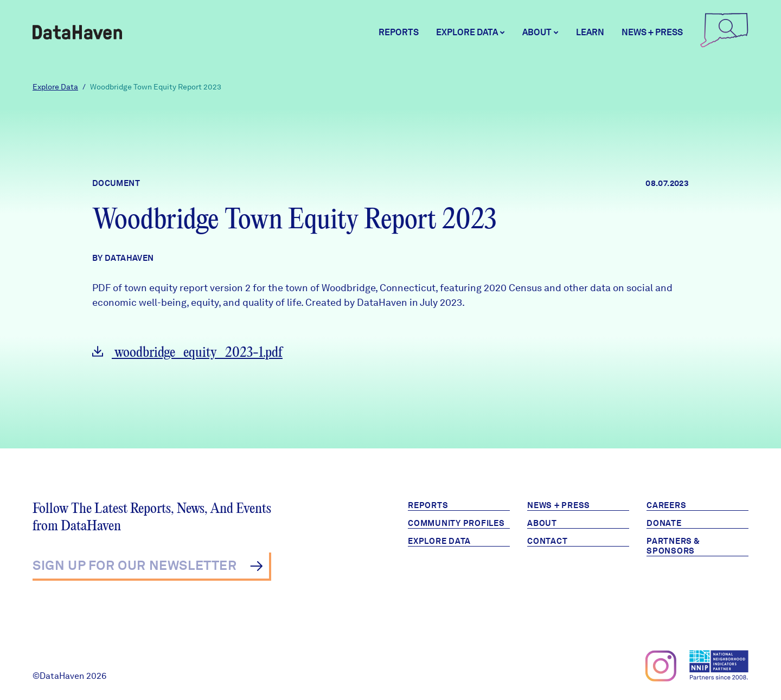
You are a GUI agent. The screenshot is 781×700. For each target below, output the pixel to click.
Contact (547, 541)
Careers (666, 505)
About (542, 523)
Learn (590, 32)
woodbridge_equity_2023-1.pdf (187, 353)
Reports (399, 32)
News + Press (652, 32)
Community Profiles (456, 523)
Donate (664, 523)
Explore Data (55, 87)
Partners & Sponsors (673, 546)
